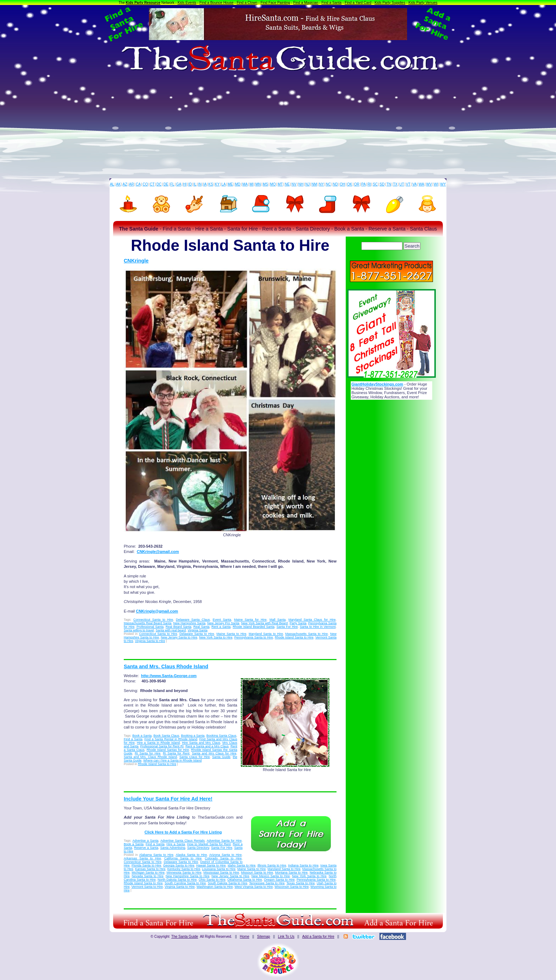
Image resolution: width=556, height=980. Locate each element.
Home (244, 937)
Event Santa (222, 620)
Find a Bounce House (216, 3)
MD (238, 184)
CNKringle (136, 261)
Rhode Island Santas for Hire (168, 750)
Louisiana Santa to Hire (219, 869)
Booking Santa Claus (221, 736)
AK (118, 184)
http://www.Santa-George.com (169, 676)
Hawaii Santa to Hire (211, 865)
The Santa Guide (185, 937)
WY (443, 184)
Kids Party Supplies (390, 3)
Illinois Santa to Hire (272, 865)
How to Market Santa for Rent (209, 844)
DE (166, 184)
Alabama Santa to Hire (157, 855)
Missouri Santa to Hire (257, 873)
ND (335, 184)
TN (389, 184)
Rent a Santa (221, 627)
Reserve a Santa (146, 848)
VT (408, 184)
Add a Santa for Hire (318, 937)
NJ (307, 184)
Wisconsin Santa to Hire (291, 887)
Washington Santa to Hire (215, 887)
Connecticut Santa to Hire (153, 620)
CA (138, 184)
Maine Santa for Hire (250, 620)
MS (265, 184)
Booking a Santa (193, 736)
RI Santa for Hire (148, 753)
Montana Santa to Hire (291, 873)
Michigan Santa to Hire (148, 873)
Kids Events (187, 3)
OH (342, 184)
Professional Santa (150, 627)
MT (280, 184)
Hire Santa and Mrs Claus (201, 743)
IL (195, 184)
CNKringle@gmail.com (158, 552)
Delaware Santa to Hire (197, 634)
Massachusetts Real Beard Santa (148, 623)
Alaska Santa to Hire (191, 855)
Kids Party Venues (423, 3)
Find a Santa (331, 3)
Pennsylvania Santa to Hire (254, 637)
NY (321, 184)
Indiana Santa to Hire (304, 865)
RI (369, 184)
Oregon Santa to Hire (279, 880)
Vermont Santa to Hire (147, 887)
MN (258, 184)
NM (315, 184)
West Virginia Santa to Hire (254, 887)
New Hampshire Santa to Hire (187, 876)
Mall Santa (278, 620)
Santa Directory (198, 848)
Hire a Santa (176, 844)
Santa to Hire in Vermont (318, 627)
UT (402, 184)
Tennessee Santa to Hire (267, 883)
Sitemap (264, 937)
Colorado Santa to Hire (223, 858)
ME (230, 184)
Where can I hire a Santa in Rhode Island (173, 760)
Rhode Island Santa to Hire (294, 637)
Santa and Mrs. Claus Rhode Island (166, 666)
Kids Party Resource (143, 3)
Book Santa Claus (166, 736)
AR (132, 184)
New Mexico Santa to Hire (271, 876)
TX (395, 184)
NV (294, 184)
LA (224, 184)
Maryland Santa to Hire (266, 634)
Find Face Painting (275, 3)
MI (252, 184)
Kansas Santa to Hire (150, 869)
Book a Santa (142, 736)
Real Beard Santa (179, 627)
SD (382, 184)
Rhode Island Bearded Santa (254, 627)
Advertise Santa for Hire (224, 841)
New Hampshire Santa (190, 623)
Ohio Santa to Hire (212, 880)
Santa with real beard (171, 630)
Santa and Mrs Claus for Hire (214, 753)
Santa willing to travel (139, 630)
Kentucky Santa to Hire (184, 869)
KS (211, 184)
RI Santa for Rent (176, 753)
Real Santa (201, 627)
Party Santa (298, 623)
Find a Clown (247, 3)
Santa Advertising (173, 848)
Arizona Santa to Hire (226, 855)
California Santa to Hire (183, 858)
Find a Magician (306, 3)
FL (172, 184)
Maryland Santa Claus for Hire (312, 620)
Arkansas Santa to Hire (142, 858)
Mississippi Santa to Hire (221, 873)
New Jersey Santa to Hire (179, 637)
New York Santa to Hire (216, 637)
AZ (125, 184)
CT (152, 184)
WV (429, 184)
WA (422, 184)
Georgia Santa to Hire (179, 865)
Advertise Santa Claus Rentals (182, 841)
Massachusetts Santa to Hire (307, 634)
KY (217, 184)
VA (415, 184)
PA (364, 184)
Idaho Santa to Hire (242, 865)
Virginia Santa (198, 630)
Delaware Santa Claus (193, 620)
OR (357, 184)
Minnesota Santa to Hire (184, 873)
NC (328, 184)
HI (185, 184)
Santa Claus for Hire (195, 757)
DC (159, 184)
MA (245, 184)
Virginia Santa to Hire (150, 641)
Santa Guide (221, 757)
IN (200, 184)
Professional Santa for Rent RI (162, 746)
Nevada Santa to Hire (148, 876)
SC (375, 184)
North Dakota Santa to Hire (177, 880)
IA (205, 184)
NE (287, 184)
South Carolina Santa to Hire (185, 883)
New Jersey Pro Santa (223, 623)
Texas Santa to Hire (301, 883)
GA (179, 184)
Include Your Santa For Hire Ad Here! (168, 799)
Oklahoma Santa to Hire (245, 880)
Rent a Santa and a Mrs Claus (207, 746)
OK (350, 184)
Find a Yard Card (358, 3)
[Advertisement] (278, 125)
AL (112, 184)
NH (301, 184)
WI (436, 184)
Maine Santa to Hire (231, 634)
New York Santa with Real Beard (264, 623)
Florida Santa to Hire (146, 865)
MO (273, 184)
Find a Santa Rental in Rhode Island (171, 739)
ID (190, 184)
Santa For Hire (287, 627)
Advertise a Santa (146, 841)
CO (145, 184)
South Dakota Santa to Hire (227, 883)
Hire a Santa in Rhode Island (158, 743)
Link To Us (286, 937)
